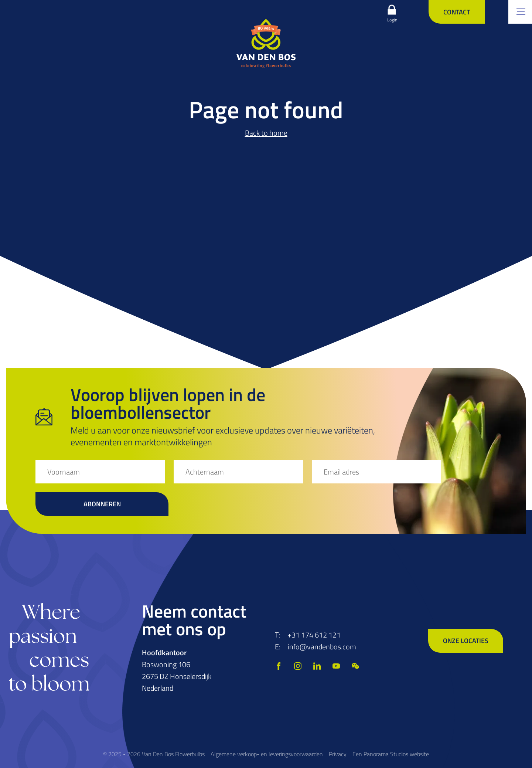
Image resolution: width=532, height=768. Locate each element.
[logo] (266, 43)
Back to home (266, 133)
